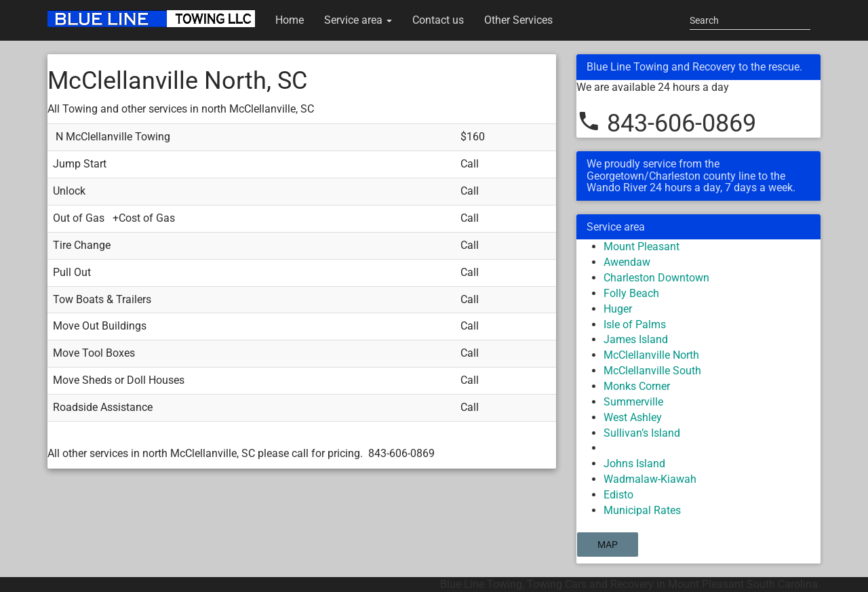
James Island (636, 339)
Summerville (633, 402)
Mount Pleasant (642, 246)
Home (290, 20)
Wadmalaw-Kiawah (650, 479)
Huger (618, 309)
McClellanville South (652, 371)
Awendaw (627, 262)
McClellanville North (651, 355)
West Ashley (633, 417)
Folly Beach (631, 293)
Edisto (618, 495)
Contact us (438, 20)
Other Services (518, 20)
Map (608, 545)
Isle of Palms (635, 324)
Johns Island (634, 463)
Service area (358, 20)
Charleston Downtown (656, 278)
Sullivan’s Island (642, 433)
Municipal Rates (642, 510)
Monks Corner (637, 386)
